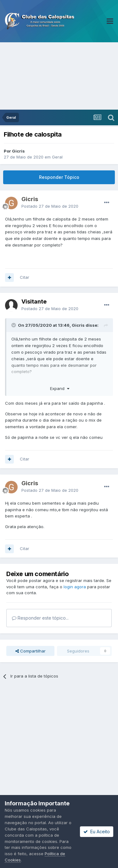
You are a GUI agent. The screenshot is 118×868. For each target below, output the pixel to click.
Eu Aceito (97, 832)
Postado (50, 206)
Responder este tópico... (40, 618)
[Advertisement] (59, 76)
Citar (25, 277)
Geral (57, 157)
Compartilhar (31, 651)
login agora (75, 587)
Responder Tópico (59, 177)
